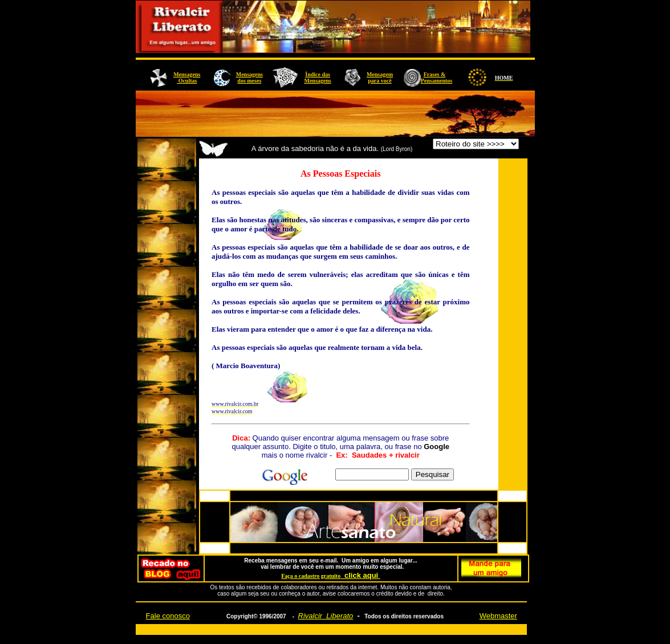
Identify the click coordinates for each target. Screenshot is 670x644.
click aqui (362, 575)
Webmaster (498, 616)
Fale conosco (168, 616)
